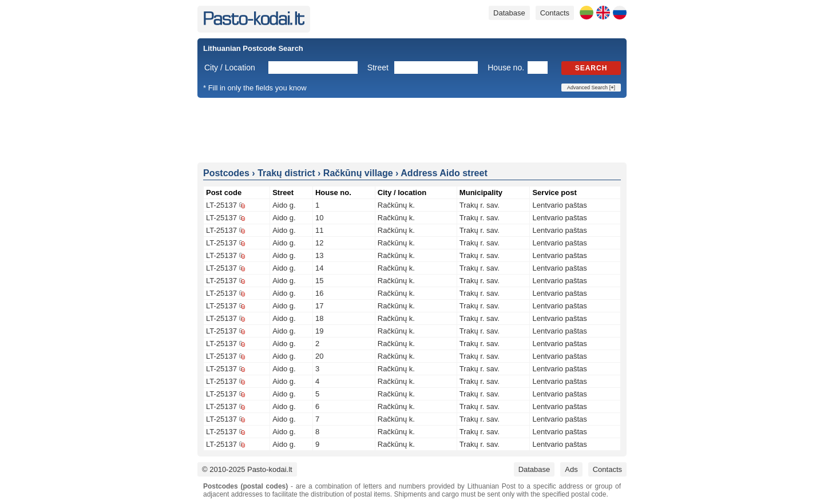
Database (509, 13)
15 (319, 281)
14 (319, 268)
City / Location (230, 68)
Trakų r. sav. (480, 205)
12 (319, 243)
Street (378, 68)
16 (319, 293)
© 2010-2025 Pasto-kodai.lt (247, 469)
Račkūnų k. (396, 205)
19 (319, 331)
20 (319, 356)
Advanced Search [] (591, 88)
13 (319, 255)
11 (319, 230)
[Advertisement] (412, 129)
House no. (506, 68)
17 (319, 306)
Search (591, 68)
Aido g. (284, 205)
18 (319, 318)
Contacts (555, 13)
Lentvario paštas (559, 205)
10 (319, 218)
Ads (571, 469)
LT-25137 (221, 205)
